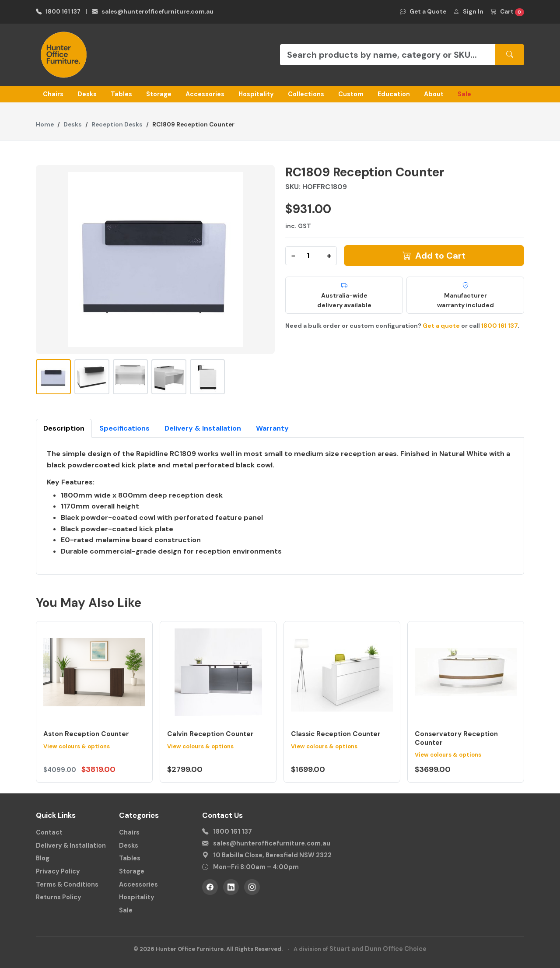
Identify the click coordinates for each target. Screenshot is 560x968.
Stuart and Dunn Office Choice (378, 949)
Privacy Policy (58, 871)
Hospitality (256, 94)
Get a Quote (423, 12)
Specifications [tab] (124, 428)
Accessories (205, 94)
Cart (507, 12)
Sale (464, 94)
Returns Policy (59, 897)
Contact (49, 832)
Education (394, 94)
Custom (351, 94)
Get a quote (441, 326)
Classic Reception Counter (336, 734)
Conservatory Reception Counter (456, 738)
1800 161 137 (58, 12)
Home (45, 125)
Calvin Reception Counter (210, 734)
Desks (87, 94)
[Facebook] (210, 887)
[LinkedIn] (231, 887)
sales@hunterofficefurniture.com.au (153, 12)
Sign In (468, 12)
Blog (43, 858)
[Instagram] (252, 887)
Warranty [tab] (272, 428)
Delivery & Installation (71, 845)
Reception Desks (117, 125)
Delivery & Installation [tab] (203, 428)
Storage (159, 94)
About (434, 94)
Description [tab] (64, 428)
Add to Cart (434, 256)
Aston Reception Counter (86, 734)
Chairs (53, 94)
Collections (306, 94)
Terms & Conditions (67, 884)
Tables (121, 94)
